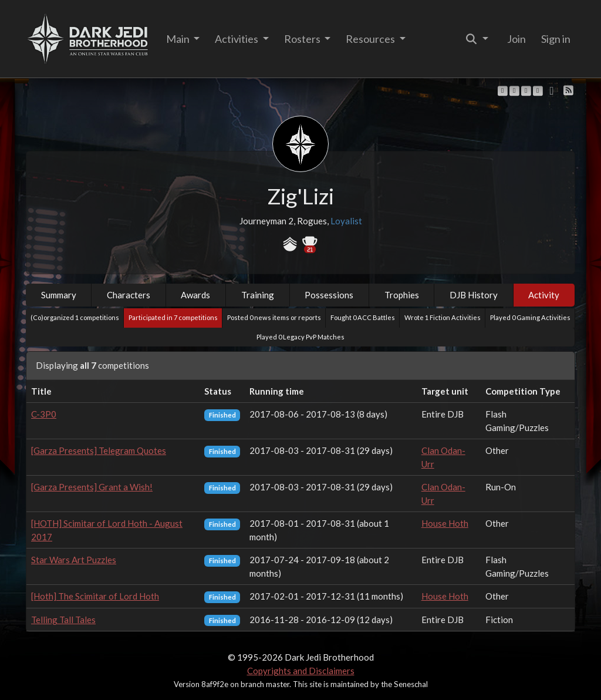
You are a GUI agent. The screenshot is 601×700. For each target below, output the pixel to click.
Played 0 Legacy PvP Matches (300, 337)
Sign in (556, 39)
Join (516, 39)
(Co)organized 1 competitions (75, 317)
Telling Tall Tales (63, 620)
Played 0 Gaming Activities (530, 317)
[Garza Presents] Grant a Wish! (92, 487)
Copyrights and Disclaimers (301, 671)
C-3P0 (44, 414)
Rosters (303, 39)
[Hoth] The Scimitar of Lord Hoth (95, 596)
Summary (59, 295)
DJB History (474, 295)
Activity (544, 295)
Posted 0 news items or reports (274, 317)
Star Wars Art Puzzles (74, 560)
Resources (371, 39)
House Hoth (445, 523)
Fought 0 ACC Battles (363, 317)
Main (179, 39)
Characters (129, 295)
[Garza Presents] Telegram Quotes (99, 450)
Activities (237, 39)
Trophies (402, 295)
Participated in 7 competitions (173, 317)
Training (258, 295)
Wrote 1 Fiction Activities (443, 317)
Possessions (329, 295)
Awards (195, 295)
